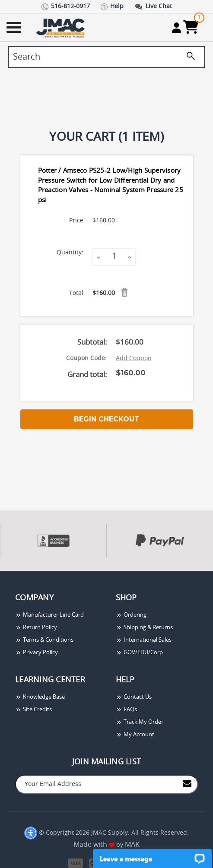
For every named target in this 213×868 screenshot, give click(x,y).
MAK (132, 845)
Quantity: (70, 253)
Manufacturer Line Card (49, 615)
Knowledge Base (40, 697)
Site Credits (33, 710)
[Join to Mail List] (187, 784)
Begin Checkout (107, 419)
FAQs (126, 710)
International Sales (144, 640)
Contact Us (134, 697)
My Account (135, 735)
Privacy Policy (37, 653)
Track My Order (140, 722)
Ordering (131, 615)
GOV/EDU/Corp (139, 653)
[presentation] (1, 575)
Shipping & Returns (144, 628)
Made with (94, 845)
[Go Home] (61, 27)
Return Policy (36, 628)
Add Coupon (134, 358)
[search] (106, 57)
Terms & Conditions (44, 640)
